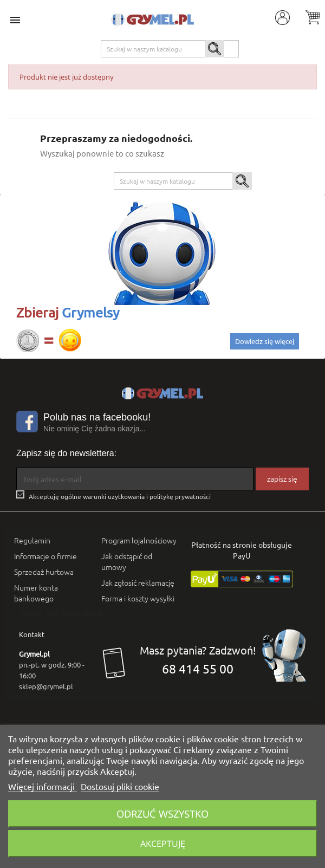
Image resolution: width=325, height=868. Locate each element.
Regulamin (32, 540)
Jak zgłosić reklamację (138, 582)
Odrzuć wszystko (162, 814)
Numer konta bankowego (36, 593)
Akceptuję (163, 844)
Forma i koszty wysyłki (138, 598)
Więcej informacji (43, 786)
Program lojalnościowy (139, 540)
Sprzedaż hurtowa (44, 572)
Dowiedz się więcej (265, 341)
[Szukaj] (170, 49)
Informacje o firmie (45, 556)
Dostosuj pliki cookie (120, 786)
